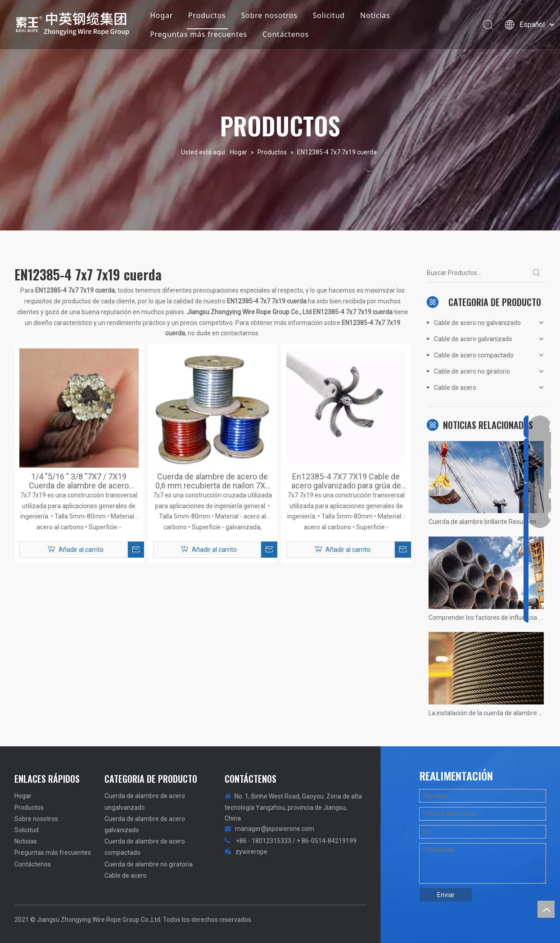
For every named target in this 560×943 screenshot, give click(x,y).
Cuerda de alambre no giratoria (149, 864)
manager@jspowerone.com (275, 829)
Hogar (162, 15)
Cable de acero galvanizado (473, 339)
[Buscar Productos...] (477, 273)
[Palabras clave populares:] (537, 273)
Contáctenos (286, 34)
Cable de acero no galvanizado (477, 323)
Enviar (446, 895)
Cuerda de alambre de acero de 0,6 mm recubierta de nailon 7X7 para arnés (212, 481)
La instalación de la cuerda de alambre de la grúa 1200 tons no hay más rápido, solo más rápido (486, 713)
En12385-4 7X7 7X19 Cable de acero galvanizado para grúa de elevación (346, 481)
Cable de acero (455, 388)
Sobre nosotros (269, 15)
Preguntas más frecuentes (199, 34)
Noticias (376, 15)
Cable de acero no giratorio (472, 371)
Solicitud (329, 15)
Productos (207, 15)
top (546, 909)
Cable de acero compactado (474, 355)
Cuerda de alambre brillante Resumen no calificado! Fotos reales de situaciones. (486, 522)
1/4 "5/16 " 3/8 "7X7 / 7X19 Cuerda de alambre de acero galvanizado (79, 481)
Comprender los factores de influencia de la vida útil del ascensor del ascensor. (486, 618)
